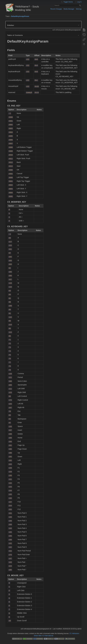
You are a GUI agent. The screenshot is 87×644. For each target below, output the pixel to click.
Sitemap (79, 9)
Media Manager (69, 9)
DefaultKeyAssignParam (20, 16)
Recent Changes (56, 9)
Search (80, 5)
